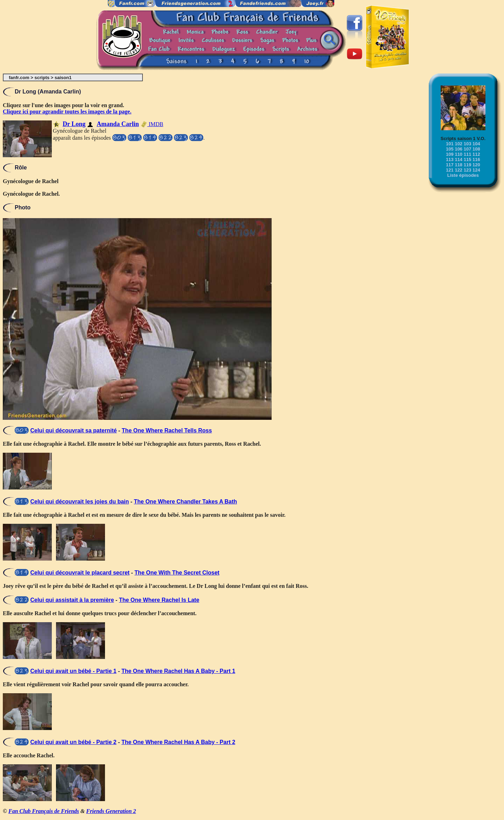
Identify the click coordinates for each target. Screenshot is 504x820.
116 (476, 159)
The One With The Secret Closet (177, 573)
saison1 (63, 78)
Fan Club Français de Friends (44, 811)
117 (450, 165)
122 (458, 170)
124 (476, 170)
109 (450, 154)
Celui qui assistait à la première (72, 600)
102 (458, 144)
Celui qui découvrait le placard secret (80, 573)
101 (450, 144)
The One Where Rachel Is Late (159, 600)
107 (468, 149)
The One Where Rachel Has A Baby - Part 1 (178, 671)
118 (458, 165)
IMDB (152, 124)
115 (468, 159)
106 (458, 149)
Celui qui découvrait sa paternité (73, 430)
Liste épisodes (463, 175)
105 (450, 149)
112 (476, 154)
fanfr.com (19, 78)
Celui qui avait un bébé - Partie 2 (73, 742)
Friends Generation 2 (111, 811)
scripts (42, 78)
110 (458, 154)
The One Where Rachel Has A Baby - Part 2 (178, 742)
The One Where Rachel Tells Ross (167, 430)
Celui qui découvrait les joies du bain (79, 502)
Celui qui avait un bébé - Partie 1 (73, 671)
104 (476, 144)
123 (468, 170)
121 (450, 170)
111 (468, 154)
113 (450, 159)
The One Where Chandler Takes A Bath (186, 502)
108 (476, 149)
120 (476, 165)
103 (468, 144)
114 (458, 159)
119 (468, 165)
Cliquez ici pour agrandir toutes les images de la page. (67, 112)
